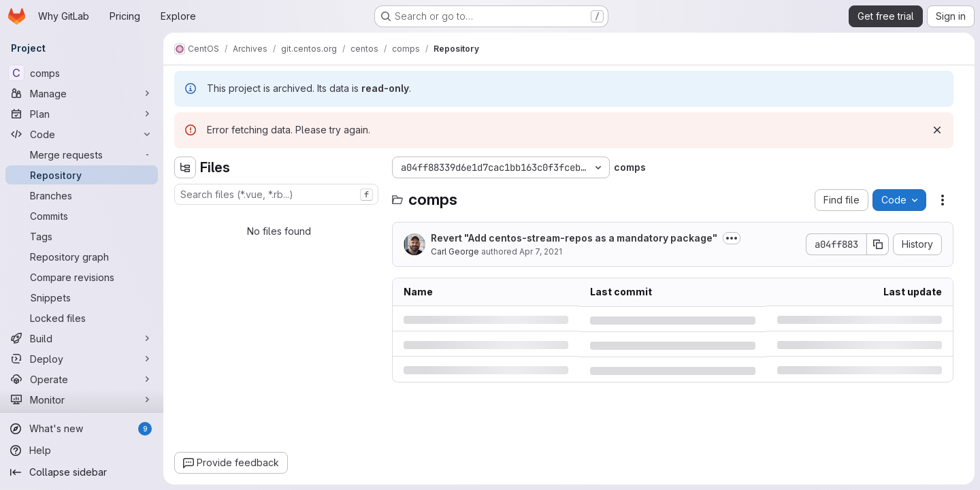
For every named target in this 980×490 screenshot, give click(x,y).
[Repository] (82, 175)
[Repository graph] (82, 257)
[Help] (82, 451)
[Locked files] (82, 318)
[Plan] (82, 114)
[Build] (82, 338)
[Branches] (82, 195)
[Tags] (82, 236)
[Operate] (82, 379)
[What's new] (82, 429)
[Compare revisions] (82, 277)
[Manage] (82, 93)
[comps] (82, 73)
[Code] (82, 134)
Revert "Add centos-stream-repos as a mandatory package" (574, 238)
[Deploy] (82, 359)
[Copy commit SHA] (878, 244)
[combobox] (276, 194)
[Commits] (82, 216)
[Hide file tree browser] (185, 167)
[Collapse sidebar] (82, 472)
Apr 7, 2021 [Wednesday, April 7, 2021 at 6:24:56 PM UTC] (541, 251)
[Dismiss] (937, 130)
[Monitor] (82, 399)
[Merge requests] (82, 154)
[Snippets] (82, 297)
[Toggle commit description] (732, 238)
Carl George (455, 251)
